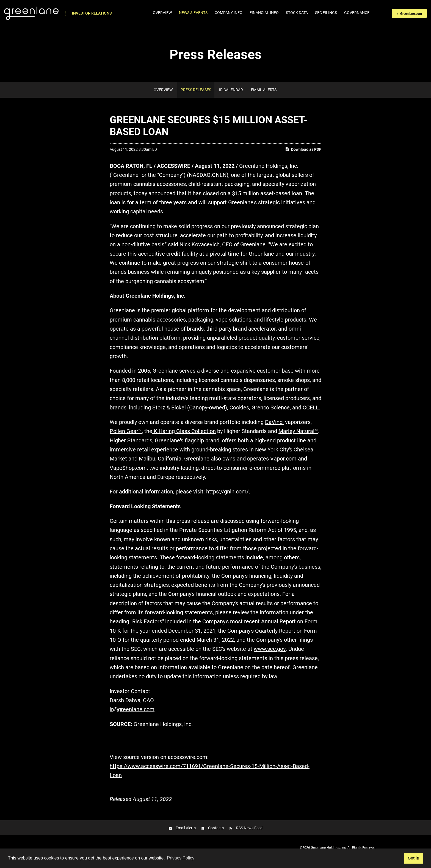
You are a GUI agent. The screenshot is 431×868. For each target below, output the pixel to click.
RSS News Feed (249, 828)
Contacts (216, 828)
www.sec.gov (270, 649)
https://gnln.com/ (227, 492)
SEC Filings (326, 13)
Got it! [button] (413, 858)
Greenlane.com (411, 14)
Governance (357, 13)
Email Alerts (264, 90)
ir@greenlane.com (132, 709)
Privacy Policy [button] (181, 858)
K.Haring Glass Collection (184, 431)
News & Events (193, 13)
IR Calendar (231, 90)
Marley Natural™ (298, 431)
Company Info (229, 13)
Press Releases (196, 90)
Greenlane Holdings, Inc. (329, 848)
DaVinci (274, 422)
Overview (162, 13)
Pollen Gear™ (126, 431)
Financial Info (264, 13)
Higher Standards (131, 440)
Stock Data (297, 13)
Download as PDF (303, 149)
